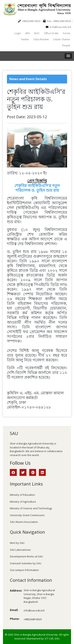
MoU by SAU (17, 543)
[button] (68, 56)
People (66, 45)
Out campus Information (24, 570)
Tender (25, 39)
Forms (67, 33)
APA (28, 33)
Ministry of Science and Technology (31, 508)
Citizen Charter (62, 39)
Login (18, 33)
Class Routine (41, 39)
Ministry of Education (22, 495)
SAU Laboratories (20, 550)
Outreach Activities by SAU (26, 563)
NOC (37, 33)
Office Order (51, 33)
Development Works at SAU (26, 556)
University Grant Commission (27, 515)
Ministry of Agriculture (23, 502)
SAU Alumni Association (24, 522)
